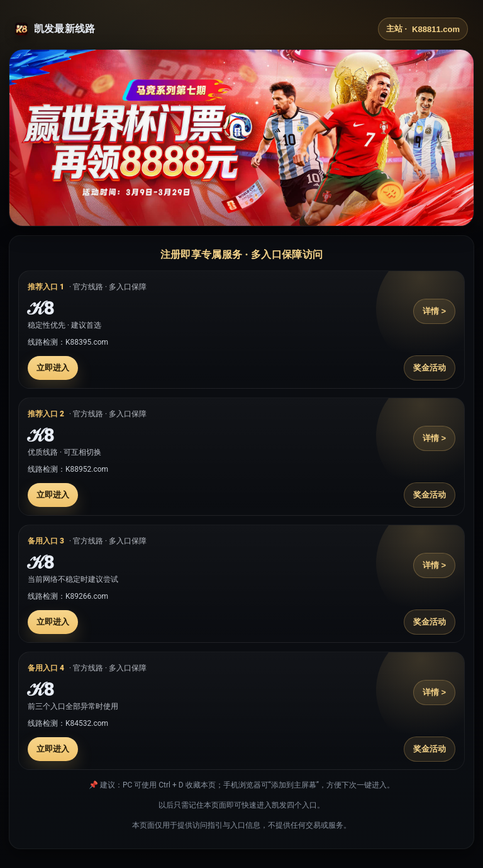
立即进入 (53, 368)
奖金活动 (430, 368)
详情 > (434, 311)
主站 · (423, 29)
